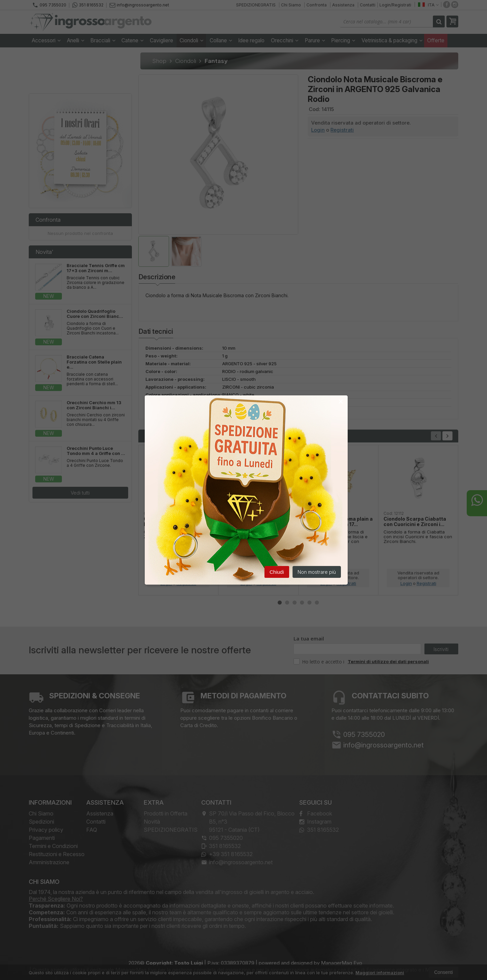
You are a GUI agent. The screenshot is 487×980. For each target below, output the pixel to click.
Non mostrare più (317, 572)
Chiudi (277, 572)
